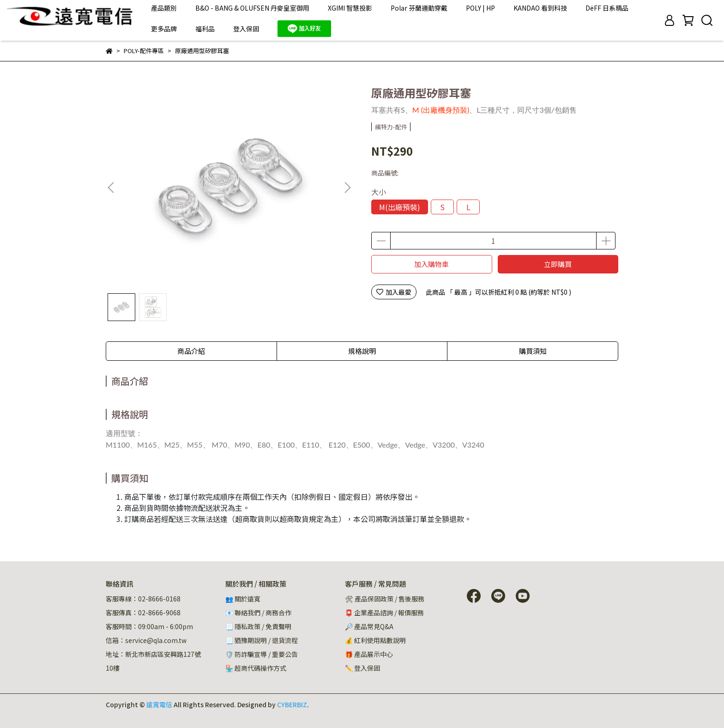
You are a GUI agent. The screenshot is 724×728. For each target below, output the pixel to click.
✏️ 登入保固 (362, 668)
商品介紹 (191, 351)
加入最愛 (394, 292)
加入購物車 (431, 264)
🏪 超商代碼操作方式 (256, 668)
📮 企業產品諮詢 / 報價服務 (384, 613)
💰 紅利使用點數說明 (375, 640)
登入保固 (246, 29)
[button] (347, 188)
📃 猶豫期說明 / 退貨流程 (262, 640)
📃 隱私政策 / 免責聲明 (258, 626)
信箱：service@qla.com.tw (146, 640)
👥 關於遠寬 (243, 599)
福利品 (205, 29)
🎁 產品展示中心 (369, 654)
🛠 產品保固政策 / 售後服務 (385, 599)
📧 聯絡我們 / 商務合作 (258, 613)
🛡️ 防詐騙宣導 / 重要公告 (262, 654)
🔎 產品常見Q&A (369, 626)
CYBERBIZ (292, 704)
